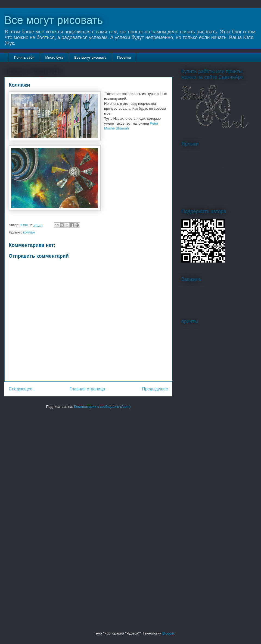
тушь (207, 181)
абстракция (212, 160)
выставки (238, 181)
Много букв (54, 57)
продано (216, 190)
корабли (232, 173)
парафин (234, 177)
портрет (251, 177)
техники (249, 155)
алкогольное (222, 181)
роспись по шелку (235, 190)
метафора (189, 177)
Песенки (124, 57)
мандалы (250, 173)
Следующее (21, 389)
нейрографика (212, 177)
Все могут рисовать (54, 20)
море (213, 186)
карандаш (189, 165)
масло (225, 155)
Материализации (195, 296)
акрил (232, 160)
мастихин (214, 165)
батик (214, 169)
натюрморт (227, 186)
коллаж (29, 232)
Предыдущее (155, 389)
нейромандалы (246, 186)
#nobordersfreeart (194, 169)
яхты (193, 194)
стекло (252, 190)
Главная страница (87, 389)
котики (186, 186)
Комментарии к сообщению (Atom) (102, 407)
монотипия (200, 186)
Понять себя (24, 57)
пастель (195, 190)
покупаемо (195, 155)
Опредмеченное (195, 288)
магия (226, 169)
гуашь (252, 169)
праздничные (191, 181)
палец (185, 190)
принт (206, 190)
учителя (250, 160)
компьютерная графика (201, 173)
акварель (189, 160)
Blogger (168, 633)
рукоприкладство (244, 165)
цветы (185, 194)
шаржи (239, 169)
